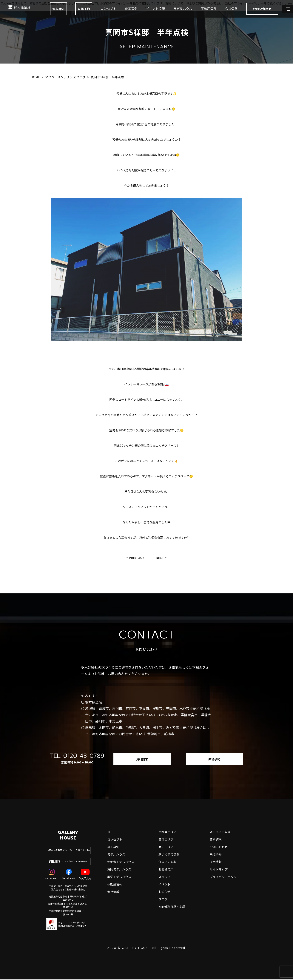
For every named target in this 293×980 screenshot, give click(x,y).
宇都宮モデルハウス (121, 862)
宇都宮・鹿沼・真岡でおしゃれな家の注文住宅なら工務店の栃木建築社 (68, 888)
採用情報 (216, 862)
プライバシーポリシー (225, 877)
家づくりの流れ (169, 855)
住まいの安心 (167, 862)
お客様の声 (166, 870)
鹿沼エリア (166, 847)
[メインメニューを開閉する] (285, 13)
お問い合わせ (219, 847)
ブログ (163, 900)
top (110, 832)
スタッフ (164, 877)
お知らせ (164, 892)
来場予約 (74, 13)
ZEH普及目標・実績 (172, 907)
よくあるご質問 (220, 832)
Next (161, 558)
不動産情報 (199, 13)
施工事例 (122, 13)
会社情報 (222, 13)
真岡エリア (166, 840)
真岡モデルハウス (119, 870)
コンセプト (99, 13)
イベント (164, 885)
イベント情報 (146, 13)
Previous (136, 558)
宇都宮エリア (167, 832)
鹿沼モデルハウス (119, 877)
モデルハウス (174, 13)
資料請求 (49, 13)
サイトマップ (219, 870)
